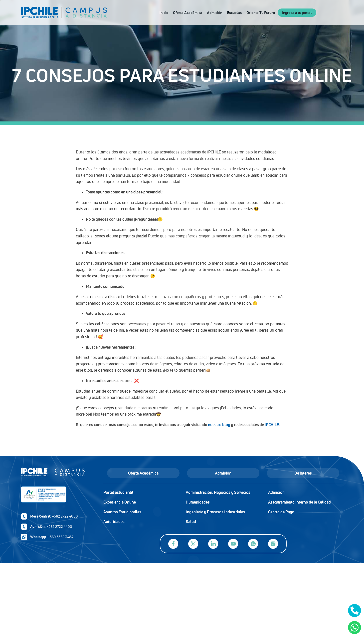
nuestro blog (219, 425)
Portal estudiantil (118, 492)
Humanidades (198, 502)
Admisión (215, 13)
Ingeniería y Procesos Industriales (215, 512)
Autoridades (114, 522)
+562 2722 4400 (59, 527)
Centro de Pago (281, 512)
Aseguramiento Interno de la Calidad (299, 502)
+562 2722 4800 (65, 516)
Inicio (164, 13)
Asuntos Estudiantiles (122, 512)
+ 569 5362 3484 (60, 537)
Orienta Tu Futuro (261, 13)
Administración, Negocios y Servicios (218, 492)
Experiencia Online (120, 502)
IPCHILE (272, 425)
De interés (303, 473)
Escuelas (234, 13)
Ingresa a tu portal (297, 13)
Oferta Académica (188, 13)
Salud (191, 522)
